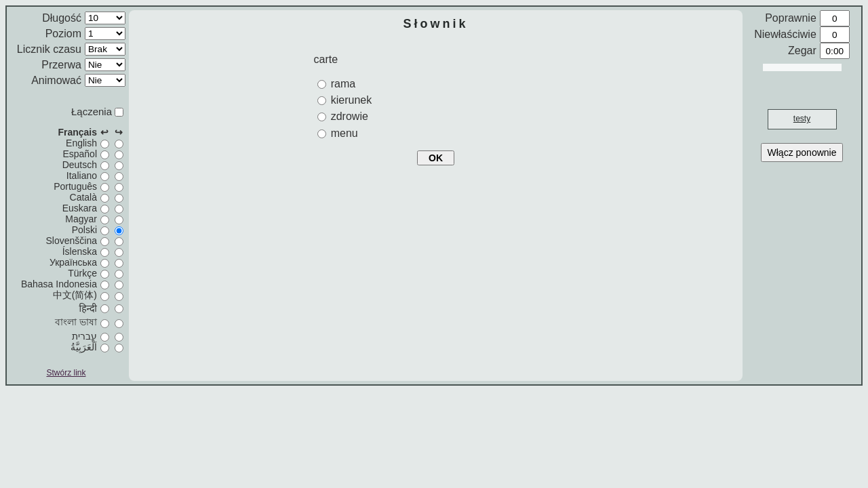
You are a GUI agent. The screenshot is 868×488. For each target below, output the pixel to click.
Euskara (80, 208)
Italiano (82, 176)
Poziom (63, 34)
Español (80, 154)
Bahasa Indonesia (59, 284)
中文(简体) (75, 295)
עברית (84, 336)
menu (344, 133)
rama (343, 84)
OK (436, 158)
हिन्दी (88, 308)
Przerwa (61, 65)
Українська (73, 262)
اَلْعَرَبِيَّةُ (84, 347)
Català (83, 197)
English (81, 143)
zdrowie (350, 116)
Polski (84, 230)
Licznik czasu (49, 49)
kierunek (351, 100)
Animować (56, 80)
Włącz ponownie (802, 152)
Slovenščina (72, 241)
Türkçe (82, 273)
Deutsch (80, 165)
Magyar (81, 219)
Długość (62, 18)
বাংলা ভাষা (76, 322)
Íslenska (80, 251)
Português (75, 186)
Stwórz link (66, 373)
